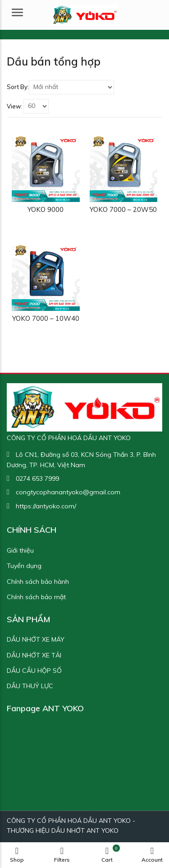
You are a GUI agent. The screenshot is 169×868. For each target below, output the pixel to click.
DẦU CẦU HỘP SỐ (34, 671)
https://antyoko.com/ (46, 506)
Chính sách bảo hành (38, 582)
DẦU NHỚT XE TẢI (34, 655)
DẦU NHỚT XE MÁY (36, 639)
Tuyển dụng (24, 566)
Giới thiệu (20, 550)
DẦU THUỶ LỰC (30, 686)
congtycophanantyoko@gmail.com (68, 492)
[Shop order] (71, 87)
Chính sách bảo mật (36, 597)
